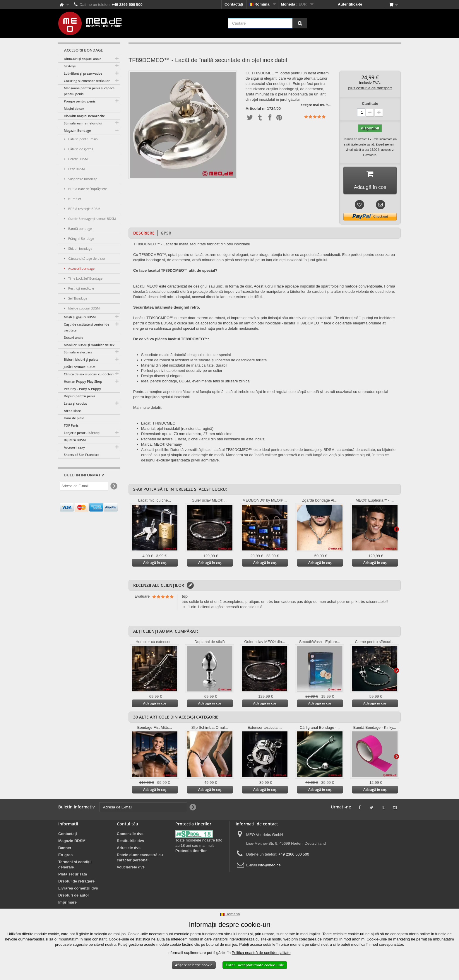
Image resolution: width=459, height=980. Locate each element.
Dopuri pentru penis (79, 396)
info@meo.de (269, 866)
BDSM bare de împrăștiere (87, 189)
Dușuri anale (73, 337)
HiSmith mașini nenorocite (84, 116)
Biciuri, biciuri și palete (81, 359)
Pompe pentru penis (80, 101)
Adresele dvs (129, 849)
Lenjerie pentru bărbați (82, 433)
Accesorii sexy (74, 447)
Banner (65, 849)
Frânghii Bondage (81, 238)
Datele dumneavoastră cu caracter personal (140, 858)
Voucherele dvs (131, 868)
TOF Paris (71, 425)
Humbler (74, 199)
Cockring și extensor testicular (87, 81)
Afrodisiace (72, 411)
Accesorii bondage (81, 268)
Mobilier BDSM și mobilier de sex (89, 345)
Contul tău (127, 825)
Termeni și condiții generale (75, 865)
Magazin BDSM (72, 842)
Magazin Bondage (77, 130)
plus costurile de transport (370, 88)
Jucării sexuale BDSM (80, 367)
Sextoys (70, 66)
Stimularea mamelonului (83, 123)
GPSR (166, 234)
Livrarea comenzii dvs (78, 889)
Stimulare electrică (78, 352)
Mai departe (396, 530)
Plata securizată (73, 875)
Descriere (144, 234)
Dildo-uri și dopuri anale (83, 59)
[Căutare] (300, 23)
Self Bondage (77, 298)
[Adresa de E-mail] (84, 486)
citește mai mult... (316, 105)
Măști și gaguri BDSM (80, 317)
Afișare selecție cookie (194, 965)
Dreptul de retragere (76, 882)
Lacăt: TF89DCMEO (158, 424)
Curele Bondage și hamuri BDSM (92, 219)
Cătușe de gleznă (80, 149)
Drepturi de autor (74, 896)
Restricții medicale (81, 288)
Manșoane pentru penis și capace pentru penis (89, 91)
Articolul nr (256, 109)
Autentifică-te (350, 4)
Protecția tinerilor (191, 852)
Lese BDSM (76, 169)
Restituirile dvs (130, 842)
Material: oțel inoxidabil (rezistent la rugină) (177, 429)
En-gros (65, 856)
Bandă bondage (80, 229)
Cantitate (370, 104)
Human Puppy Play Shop (83, 381)
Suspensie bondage (82, 179)
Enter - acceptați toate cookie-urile (255, 965)
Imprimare (67, 903)
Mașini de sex (74, 108)
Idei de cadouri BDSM (84, 308)
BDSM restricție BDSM (84, 209)
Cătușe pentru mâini (83, 139)
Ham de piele (74, 418)
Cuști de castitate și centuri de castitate (87, 327)
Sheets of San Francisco (82, 455)
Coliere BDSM (78, 159)
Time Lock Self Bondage (85, 278)
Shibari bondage (80, 248)
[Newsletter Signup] (113, 486)
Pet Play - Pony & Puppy (82, 389)
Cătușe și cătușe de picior (86, 258)
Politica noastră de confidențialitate (261, 953)
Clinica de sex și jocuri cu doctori (89, 374)
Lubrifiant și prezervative (83, 73)
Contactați (234, 4)
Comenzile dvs (130, 835)
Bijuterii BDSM (75, 440)
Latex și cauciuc (76, 403)
